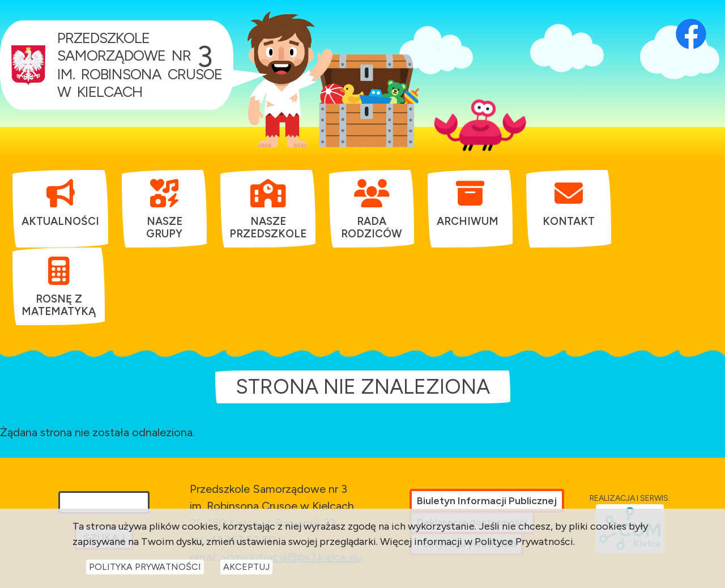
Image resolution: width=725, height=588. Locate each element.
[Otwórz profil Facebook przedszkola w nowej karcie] (691, 20)
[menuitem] (60, 203)
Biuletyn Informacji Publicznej (487, 501)
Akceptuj (246, 570)
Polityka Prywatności (145, 570)
